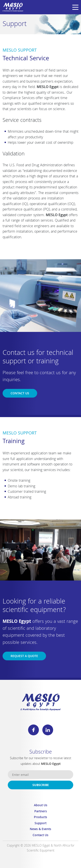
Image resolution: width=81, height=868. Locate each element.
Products (40, 818)
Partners (41, 812)
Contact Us (40, 836)
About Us (41, 806)
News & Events (40, 830)
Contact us (20, 394)
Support (40, 824)
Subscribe (41, 785)
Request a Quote (24, 656)
